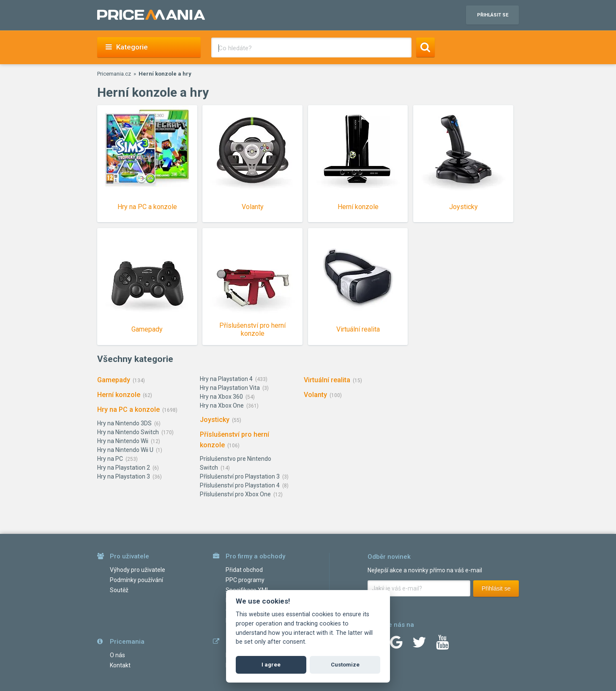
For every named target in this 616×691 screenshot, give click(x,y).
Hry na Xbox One (222, 405)
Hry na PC (110, 459)
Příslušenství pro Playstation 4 (240, 485)
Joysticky (215, 420)
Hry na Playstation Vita (230, 388)
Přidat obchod (244, 570)
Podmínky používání (136, 580)
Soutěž (119, 590)
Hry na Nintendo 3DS (124, 423)
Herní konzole (119, 395)
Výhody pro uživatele (138, 570)
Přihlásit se (496, 588)
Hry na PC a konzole (128, 409)
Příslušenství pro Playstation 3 (240, 476)
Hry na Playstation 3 (124, 476)
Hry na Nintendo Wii (123, 441)
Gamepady (114, 380)
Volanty (315, 395)
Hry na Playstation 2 (124, 468)
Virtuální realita (327, 380)
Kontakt (120, 665)
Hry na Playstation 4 (226, 379)
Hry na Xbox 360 (221, 397)
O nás (117, 655)
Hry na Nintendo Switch (128, 432)
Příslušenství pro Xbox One (235, 494)
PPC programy (245, 580)
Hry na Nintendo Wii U (125, 450)
